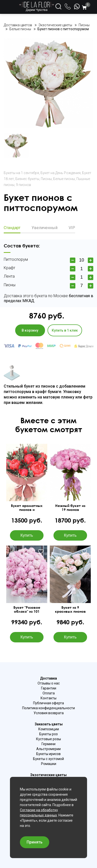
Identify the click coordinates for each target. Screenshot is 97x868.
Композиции (49, 729)
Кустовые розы (48, 739)
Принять (35, 842)
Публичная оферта (48, 703)
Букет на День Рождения (61, 173)
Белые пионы (64, 179)
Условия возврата (49, 713)
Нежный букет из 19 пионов (70, 508)
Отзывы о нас (49, 683)
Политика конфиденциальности (48, 708)
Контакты (48, 698)
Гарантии (49, 688)
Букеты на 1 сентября (21, 173)
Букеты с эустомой (48, 759)
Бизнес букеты (27, 179)
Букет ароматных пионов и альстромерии (27, 508)
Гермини (48, 744)
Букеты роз (48, 734)
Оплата (49, 693)
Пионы (46, 179)
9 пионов (24, 185)
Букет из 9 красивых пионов (70, 609)
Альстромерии (48, 749)
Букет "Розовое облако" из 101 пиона (27, 609)
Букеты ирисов (48, 754)
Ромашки (49, 764)
